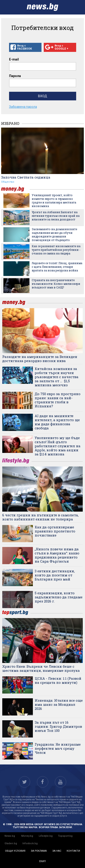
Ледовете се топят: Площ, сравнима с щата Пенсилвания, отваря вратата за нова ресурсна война (57, 267)
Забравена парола (23, 107)
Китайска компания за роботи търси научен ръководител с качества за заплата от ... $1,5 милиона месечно (57, 377)
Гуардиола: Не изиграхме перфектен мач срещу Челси (58, 748)
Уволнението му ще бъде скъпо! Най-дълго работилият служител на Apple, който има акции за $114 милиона (58, 446)
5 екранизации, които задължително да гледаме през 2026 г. (59, 597)
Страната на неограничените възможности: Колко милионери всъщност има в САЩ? (56, 284)
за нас (57, 851)
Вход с (25, 47)
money (15, 189)
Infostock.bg (30, 843)
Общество (8, 182)
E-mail (14, 59)
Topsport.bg (65, 836)
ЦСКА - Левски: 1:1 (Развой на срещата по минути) (58, 680)
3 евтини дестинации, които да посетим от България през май (55, 575)
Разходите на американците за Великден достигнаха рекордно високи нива (40, 359)
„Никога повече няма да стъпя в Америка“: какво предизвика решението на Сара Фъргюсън (57, 555)
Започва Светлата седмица (26, 177)
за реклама (39, 851)
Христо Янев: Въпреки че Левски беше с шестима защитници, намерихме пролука (41, 668)
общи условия (15, 851)
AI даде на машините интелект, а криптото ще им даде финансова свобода (57, 422)
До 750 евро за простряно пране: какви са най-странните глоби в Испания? (58, 400)
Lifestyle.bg (46, 836)
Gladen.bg (11, 843)
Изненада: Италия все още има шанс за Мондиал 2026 (59, 704)
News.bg (10, 836)
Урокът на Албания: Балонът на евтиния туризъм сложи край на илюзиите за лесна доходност (56, 216)
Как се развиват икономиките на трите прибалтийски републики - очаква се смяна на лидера (56, 250)
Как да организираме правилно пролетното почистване (55, 531)
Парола (15, 76)
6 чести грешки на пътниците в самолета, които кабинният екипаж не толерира (40, 517)
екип (42, 861)
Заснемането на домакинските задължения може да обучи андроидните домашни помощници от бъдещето (54, 235)
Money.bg (27, 836)
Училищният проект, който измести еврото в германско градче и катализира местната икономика (54, 201)
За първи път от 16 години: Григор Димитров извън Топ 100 (58, 726)
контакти (73, 851)
